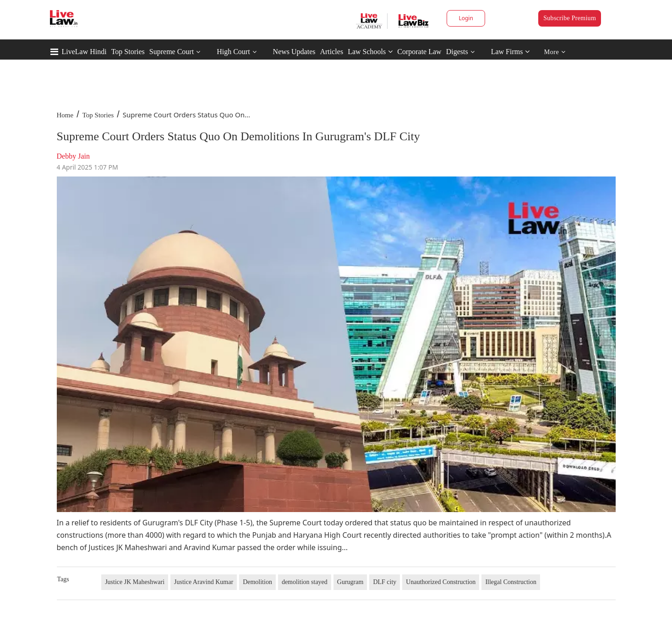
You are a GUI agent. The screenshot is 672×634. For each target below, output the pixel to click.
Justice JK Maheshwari (135, 582)
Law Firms (511, 52)
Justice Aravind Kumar (204, 582)
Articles (331, 52)
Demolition (257, 582)
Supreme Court (172, 52)
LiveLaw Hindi (84, 52)
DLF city (385, 582)
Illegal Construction (511, 582)
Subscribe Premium (570, 18)
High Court (233, 52)
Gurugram (350, 582)
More (555, 52)
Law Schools (370, 52)
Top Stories (128, 52)
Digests (457, 52)
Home (65, 115)
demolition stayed (305, 582)
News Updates (294, 52)
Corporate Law (419, 52)
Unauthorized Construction (441, 582)
